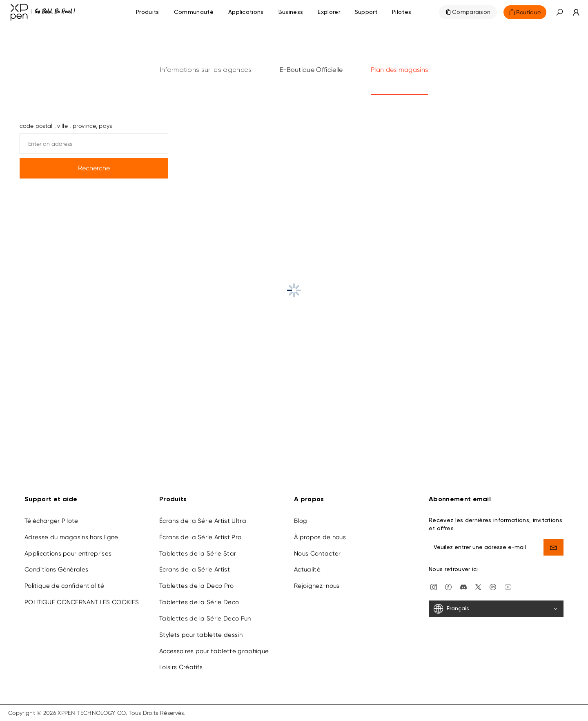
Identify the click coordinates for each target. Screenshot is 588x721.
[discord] (463, 586)
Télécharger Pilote (51, 521)
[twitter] (478, 586)
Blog (301, 521)
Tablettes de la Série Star (198, 554)
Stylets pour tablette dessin (201, 635)
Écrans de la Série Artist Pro (200, 537)
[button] (559, 12)
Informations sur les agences (206, 70)
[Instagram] (434, 586)
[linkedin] (493, 586)
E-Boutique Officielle (311, 70)
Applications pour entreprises (68, 554)
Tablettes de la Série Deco (199, 602)
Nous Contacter (317, 554)
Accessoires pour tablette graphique (214, 651)
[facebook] (448, 586)
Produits (148, 12)
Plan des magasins (399, 70)
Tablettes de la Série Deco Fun (205, 618)
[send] (554, 547)
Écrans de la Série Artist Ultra (203, 521)
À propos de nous (320, 537)
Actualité (307, 569)
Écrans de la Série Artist (195, 569)
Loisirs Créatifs (181, 667)
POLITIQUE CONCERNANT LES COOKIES (82, 602)
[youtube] (508, 586)
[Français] (496, 609)
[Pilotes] (402, 12)
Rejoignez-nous (317, 586)
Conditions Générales (56, 569)
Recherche (94, 168)
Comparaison (471, 12)
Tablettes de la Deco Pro (197, 586)
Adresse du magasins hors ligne (71, 537)
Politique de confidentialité (64, 586)
